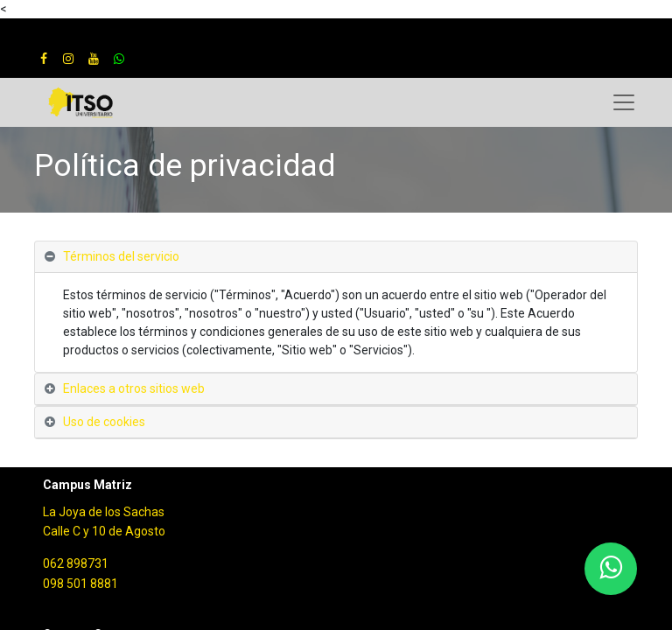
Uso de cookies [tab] (104, 422)
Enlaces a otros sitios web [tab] (134, 388)
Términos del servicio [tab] (121, 256)
